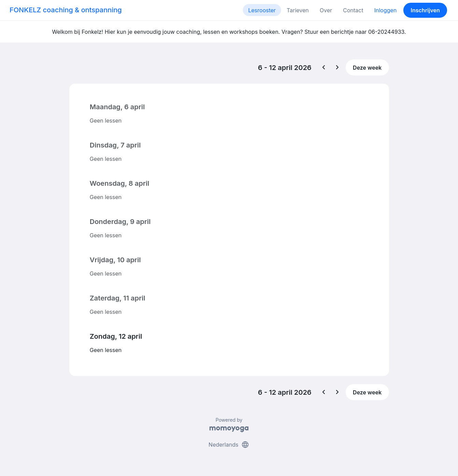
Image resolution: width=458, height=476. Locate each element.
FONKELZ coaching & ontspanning (66, 10)
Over (326, 10)
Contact (353, 10)
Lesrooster (262, 10)
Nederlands (229, 445)
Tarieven (298, 10)
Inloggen (386, 10)
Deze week (367, 68)
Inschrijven (425, 10)
